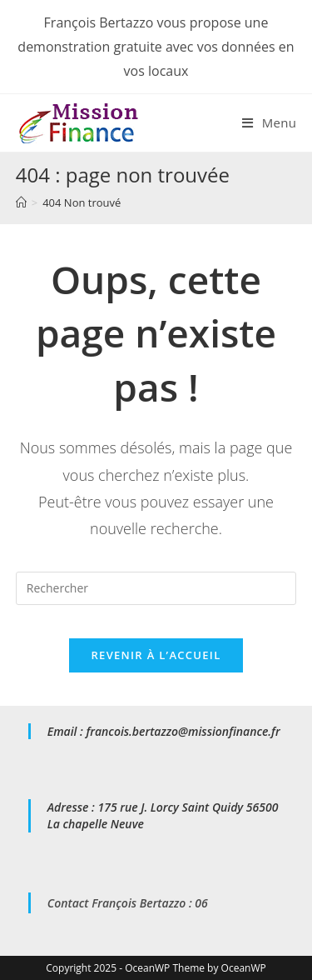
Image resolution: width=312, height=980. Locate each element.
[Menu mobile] (269, 123)
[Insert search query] (156, 588)
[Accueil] (21, 202)
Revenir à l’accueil (156, 655)
